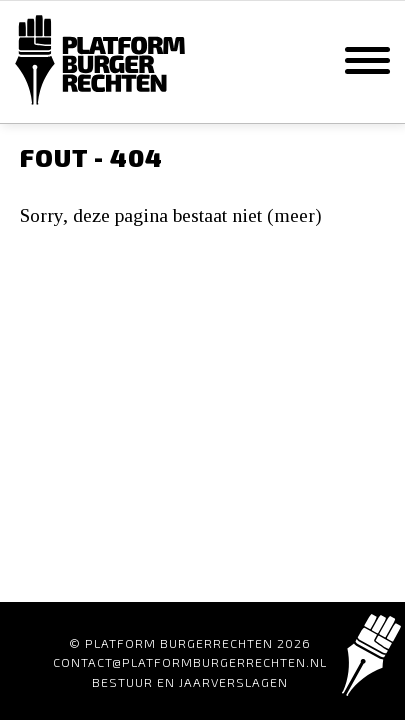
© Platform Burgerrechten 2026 (190, 643)
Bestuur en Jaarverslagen (190, 682)
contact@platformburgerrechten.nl (190, 662)
